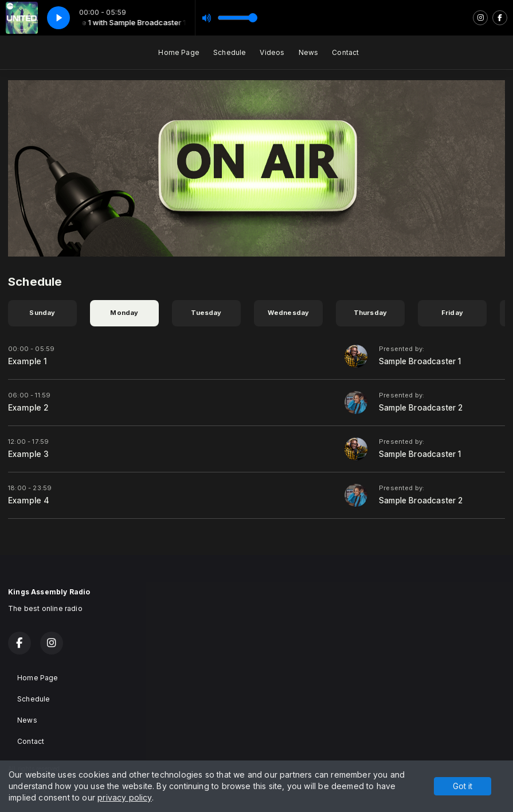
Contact (345, 52)
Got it (463, 786)
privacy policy (125, 797)
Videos (272, 52)
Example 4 (29, 500)
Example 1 (28, 361)
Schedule (230, 52)
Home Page (179, 52)
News (309, 52)
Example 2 (29, 408)
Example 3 (29, 454)
